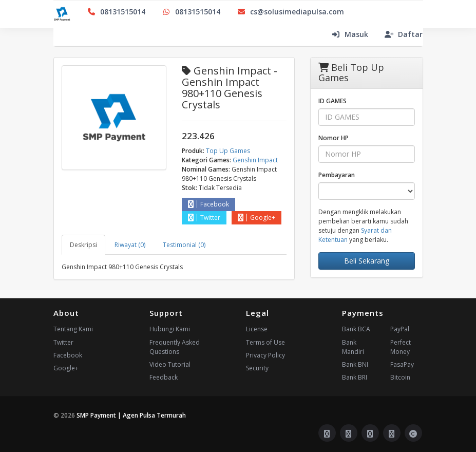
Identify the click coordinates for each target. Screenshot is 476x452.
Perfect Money (401, 347)
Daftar (404, 34)
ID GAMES (332, 101)
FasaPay (402, 364)
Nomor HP (334, 138)
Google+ (256, 218)
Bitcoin (400, 377)
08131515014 (116, 12)
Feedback (164, 377)
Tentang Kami (73, 329)
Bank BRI (355, 377)
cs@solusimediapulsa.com (290, 12)
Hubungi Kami (170, 329)
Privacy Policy (265, 355)
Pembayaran (337, 175)
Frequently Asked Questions (175, 347)
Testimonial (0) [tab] (184, 245)
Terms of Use (265, 342)
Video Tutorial (170, 364)
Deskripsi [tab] (83, 245)
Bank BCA (356, 329)
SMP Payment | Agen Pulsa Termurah (131, 415)
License (257, 329)
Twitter (204, 218)
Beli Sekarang (367, 261)
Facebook (208, 204)
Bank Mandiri (353, 347)
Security (257, 368)
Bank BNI (355, 364)
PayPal (400, 329)
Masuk (350, 34)
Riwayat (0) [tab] (130, 245)
